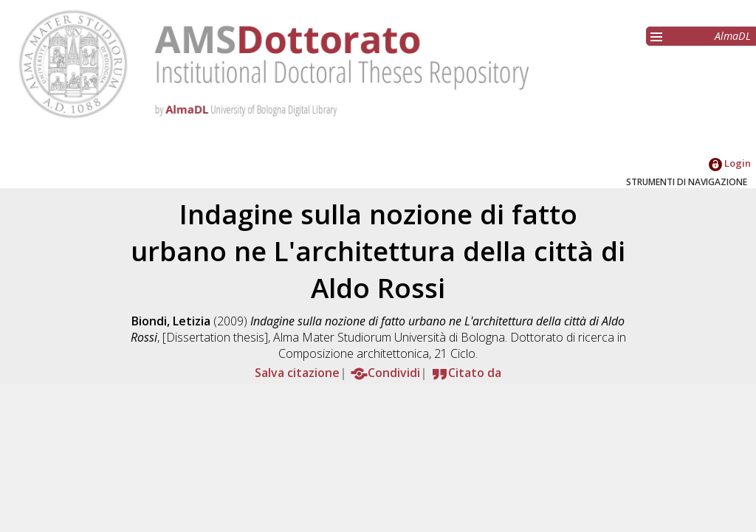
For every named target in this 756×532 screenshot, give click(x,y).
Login (730, 163)
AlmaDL (733, 36)
